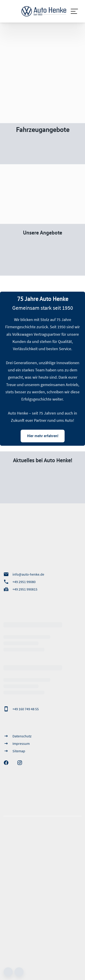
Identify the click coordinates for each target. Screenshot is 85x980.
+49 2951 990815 (20, 589)
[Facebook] (8, 763)
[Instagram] (22, 763)
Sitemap (14, 751)
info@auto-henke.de (24, 574)
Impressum (17, 743)
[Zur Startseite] (42, 11)
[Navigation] (75, 11)
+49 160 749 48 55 (21, 709)
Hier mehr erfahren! (43, 436)
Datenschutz (17, 736)
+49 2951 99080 (19, 582)
